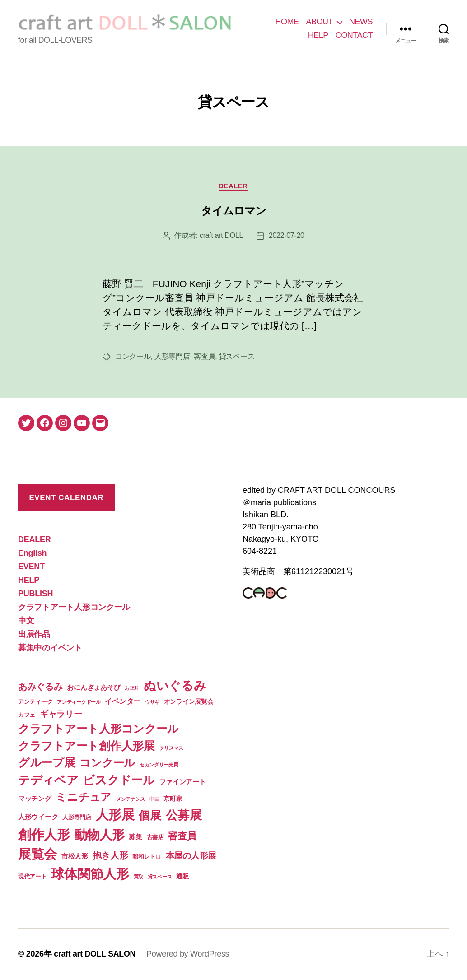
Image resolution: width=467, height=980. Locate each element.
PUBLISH (35, 594)
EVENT (31, 567)
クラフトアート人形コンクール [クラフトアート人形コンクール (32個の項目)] (98, 729)
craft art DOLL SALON (95, 954)
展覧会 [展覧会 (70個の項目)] (37, 855)
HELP (318, 35)
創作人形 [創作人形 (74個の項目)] (44, 835)
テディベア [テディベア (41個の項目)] (48, 780)
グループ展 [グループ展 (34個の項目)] (47, 763)
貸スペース (237, 357)
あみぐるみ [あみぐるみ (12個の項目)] (40, 687)
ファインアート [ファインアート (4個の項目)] (183, 782)
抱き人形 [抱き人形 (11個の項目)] (110, 856)
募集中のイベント (50, 648)
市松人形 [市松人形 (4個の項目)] (75, 857)
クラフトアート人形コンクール (74, 608)
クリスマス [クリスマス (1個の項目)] (172, 748)
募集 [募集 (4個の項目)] (135, 837)
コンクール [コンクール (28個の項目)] (107, 763)
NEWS (361, 22)
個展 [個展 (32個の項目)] (150, 816)
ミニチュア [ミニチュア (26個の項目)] (84, 797)
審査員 (204, 357)
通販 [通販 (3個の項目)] (182, 877)
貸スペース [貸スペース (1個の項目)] (160, 877)
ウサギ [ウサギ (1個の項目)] (152, 702)
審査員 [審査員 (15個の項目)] (182, 836)
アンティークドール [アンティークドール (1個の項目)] (79, 702)
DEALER (234, 186)
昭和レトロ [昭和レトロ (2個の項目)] (147, 857)
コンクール (133, 357)
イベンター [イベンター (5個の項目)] (123, 701)
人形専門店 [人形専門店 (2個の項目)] (77, 818)
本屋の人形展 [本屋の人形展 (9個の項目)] (191, 856)
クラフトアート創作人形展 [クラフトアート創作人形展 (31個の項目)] (86, 746)
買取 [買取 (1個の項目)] (138, 877)
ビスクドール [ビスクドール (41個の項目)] (119, 780)
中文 (26, 621)
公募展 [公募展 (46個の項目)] (184, 816)
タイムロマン (233, 211)
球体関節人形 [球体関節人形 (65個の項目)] (90, 874)
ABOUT (319, 22)
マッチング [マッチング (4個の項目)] (35, 799)
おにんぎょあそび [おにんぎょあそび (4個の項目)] (93, 688)
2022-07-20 (287, 236)
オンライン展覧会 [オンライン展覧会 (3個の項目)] (189, 701)
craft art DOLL (221, 236)
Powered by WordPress (189, 954)
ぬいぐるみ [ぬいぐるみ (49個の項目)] (175, 686)
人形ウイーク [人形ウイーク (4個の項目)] (38, 817)
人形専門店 (172, 357)
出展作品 (34, 635)
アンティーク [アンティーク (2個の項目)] (35, 702)
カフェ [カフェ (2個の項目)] (27, 715)
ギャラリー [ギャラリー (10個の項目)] (61, 714)
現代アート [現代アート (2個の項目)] (33, 877)
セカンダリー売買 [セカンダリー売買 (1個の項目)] (159, 765)
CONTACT (354, 35)
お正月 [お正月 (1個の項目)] (132, 688)
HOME (287, 22)
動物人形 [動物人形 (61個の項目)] (100, 835)
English (32, 553)
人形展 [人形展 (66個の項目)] (115, 815)
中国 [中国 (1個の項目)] (154, 799)
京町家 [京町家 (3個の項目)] (173, 799)
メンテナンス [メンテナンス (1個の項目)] (131, 799)
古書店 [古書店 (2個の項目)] (155, 838)
